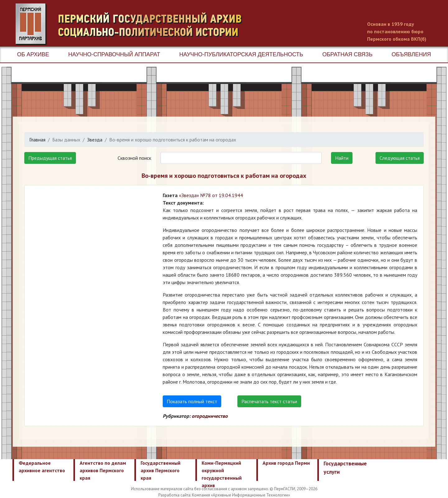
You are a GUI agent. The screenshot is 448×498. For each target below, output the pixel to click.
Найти (342, 158)
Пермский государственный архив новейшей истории (132, 24)
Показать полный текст (192, 401)
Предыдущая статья (50, 158)
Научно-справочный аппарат (114, 54)
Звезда (95, 140)
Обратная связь (347, 54)
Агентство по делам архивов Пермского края (103, 470)
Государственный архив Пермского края (161, 470)
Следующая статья (400, 158)
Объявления (411, 54)
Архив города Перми (286, 463)
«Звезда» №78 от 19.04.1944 (211, 195)
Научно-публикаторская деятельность (241, 54)
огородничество (210, 416)
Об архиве (33, 54)
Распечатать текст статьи (269, 401)
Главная (37, 140)
